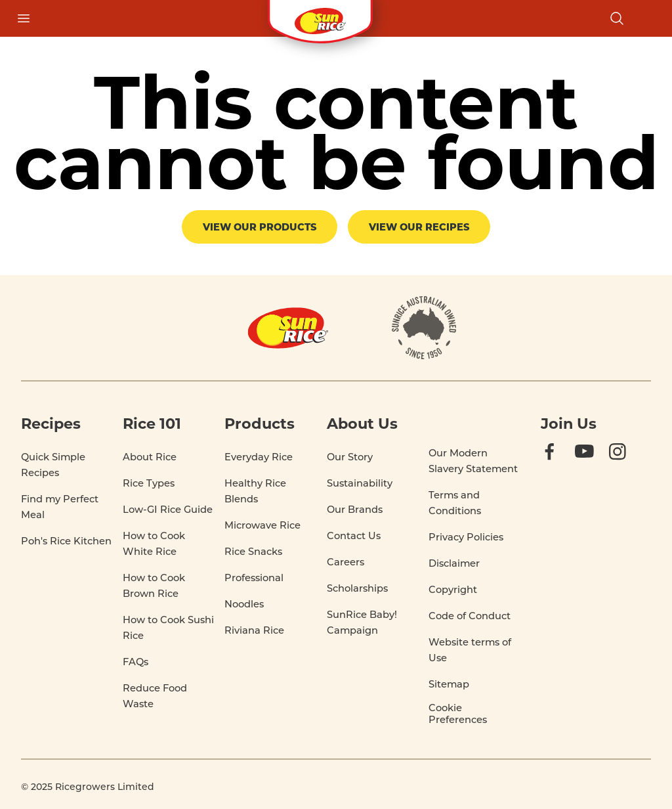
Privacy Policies (466, 537)
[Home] (288, 328)
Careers (346, 562)
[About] (424, 328)
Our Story (350, 457)
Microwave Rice (262, 525)
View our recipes (419, 227)
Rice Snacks (253, 551)
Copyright (453, 589)
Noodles (244, 604)
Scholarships (357, 588)
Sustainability (360, 483)
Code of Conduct (470, 616)
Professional (254, 578)
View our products (260, 227)
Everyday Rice (259, 457)
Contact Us (354, 536)
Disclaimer (454, 563)
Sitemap (449, 684)
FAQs (136, 662)
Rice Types (149, 483)
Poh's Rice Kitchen (66, 541)
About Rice (150, 457)
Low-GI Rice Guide (168, 509)
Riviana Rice (254, 630)
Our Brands (355, 509)
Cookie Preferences (458, 714)
